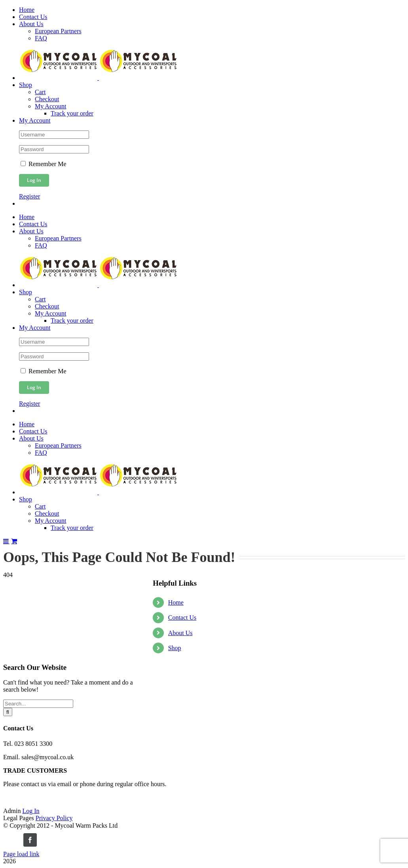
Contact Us (182, 617)
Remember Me (44, 164)
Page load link (21, 854)
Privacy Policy (54, 818)
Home (176, 602)
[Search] (8, 712)
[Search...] (38, 704)
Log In (31, 811)
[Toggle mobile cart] (14, 541)
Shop (175, 648)
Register (29, 196)
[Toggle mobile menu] (6, 541)
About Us (180, 633)
